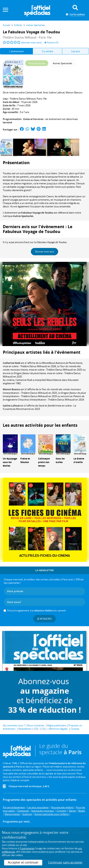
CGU (44, 729)
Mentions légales (58, 729)
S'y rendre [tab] (47, 51)
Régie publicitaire (57, 725)
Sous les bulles (60, 460)
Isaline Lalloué (11, 406)
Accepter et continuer (23, 862)
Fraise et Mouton (25, 460)
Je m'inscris (44, 619)
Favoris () (51, 42)
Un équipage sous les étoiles (10, 462)
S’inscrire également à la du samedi (36, 610)
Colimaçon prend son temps (44, 462)
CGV (36, 729)
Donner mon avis (44, 252)
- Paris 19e (27, 37)
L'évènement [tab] (16, 51)
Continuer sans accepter (65, 862)
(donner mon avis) (31, 42)
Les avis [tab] (76, 51)
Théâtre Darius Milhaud (23, 99)
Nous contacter (36, 725)
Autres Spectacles (23, 216)
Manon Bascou (11, 389)
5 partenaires (27, 848)
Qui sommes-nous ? (14, 725)
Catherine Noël (11, 363)
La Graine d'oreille (79, 460)
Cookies (75, 729)
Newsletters (25, 729)
